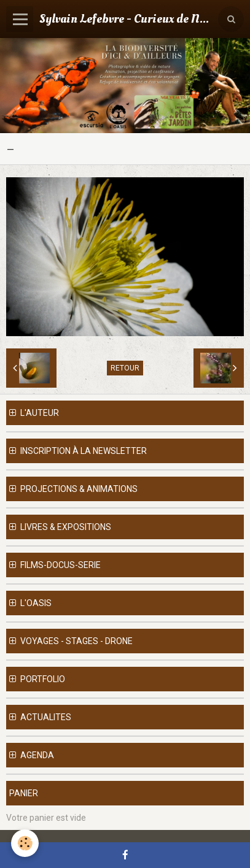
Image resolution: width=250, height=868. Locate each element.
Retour (125, 368)
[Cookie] (25, 843)
